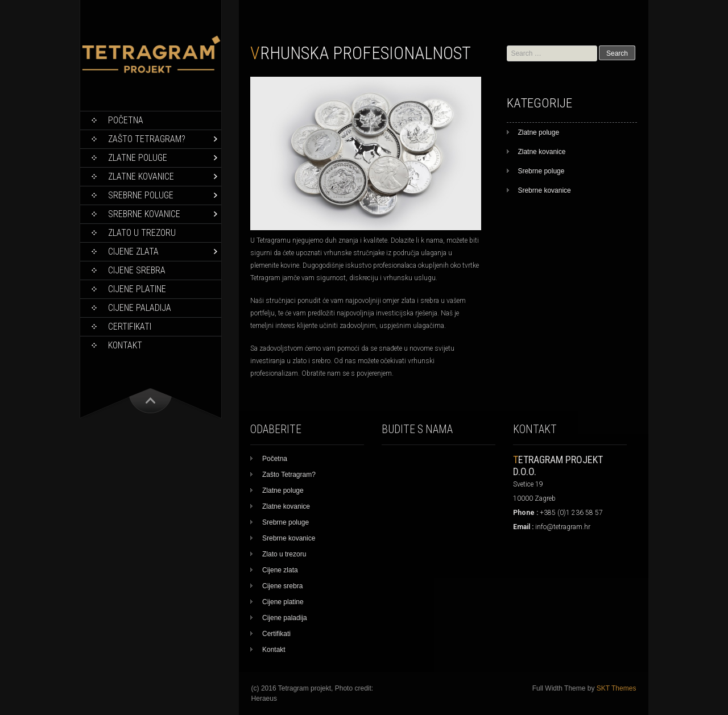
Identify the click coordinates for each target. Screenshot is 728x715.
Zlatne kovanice (141, 176)
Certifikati (130, 327)
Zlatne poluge (138, 158)
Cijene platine (137, 289)
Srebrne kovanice (144, 214)
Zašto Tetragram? (147, 139)
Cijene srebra (137, 270)
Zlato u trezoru (142, 233)
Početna (126, 120)
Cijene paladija (140, 308)
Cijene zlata (133, 252)
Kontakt (125, 345)
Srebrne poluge (141, 195)
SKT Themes (617, 688)
